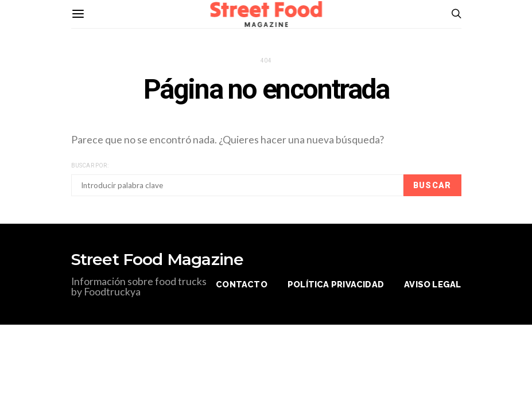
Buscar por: (90, 165)
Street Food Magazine (158, 259)
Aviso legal (432, 284)
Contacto (242, 284)
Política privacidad (336, 284)
